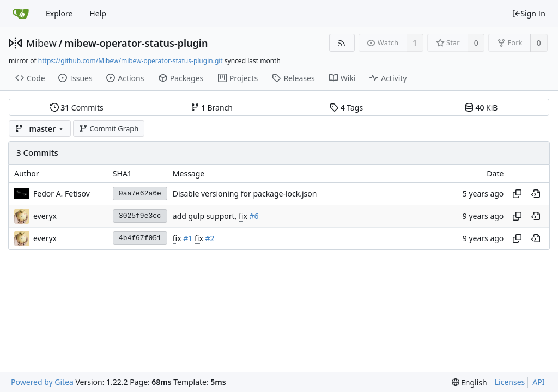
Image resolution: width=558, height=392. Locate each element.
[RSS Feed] (342, 43)
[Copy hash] (517, 194)
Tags (346, 108)
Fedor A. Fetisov (62, 194)
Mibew (41, 43)
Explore (59, 13)
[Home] (21, 14)
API (538, 382)
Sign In (529, 13)
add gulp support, (206, 216)
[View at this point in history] (536, 194)
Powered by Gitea (42, 382)
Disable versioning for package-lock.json (245, 194)
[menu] (469, 382)
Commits (77, 108)
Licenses (510, 382)
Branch (212, 108)
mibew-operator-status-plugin (136, 43)
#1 (188, 238)
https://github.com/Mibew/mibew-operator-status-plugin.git (131, 61)
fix (243, 216)
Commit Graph (109, 128)
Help (98, 13)
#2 (210, 238)
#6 (254, 216)
